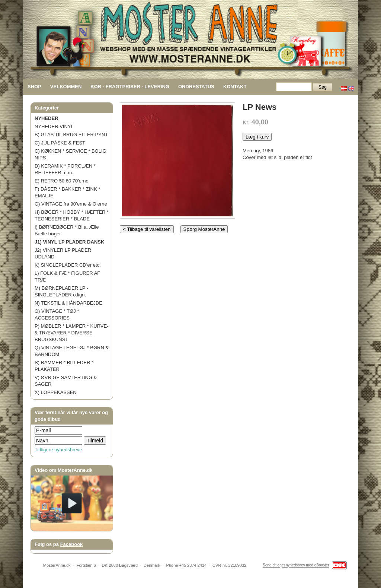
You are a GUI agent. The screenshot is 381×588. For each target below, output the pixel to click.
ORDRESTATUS (196, 87)
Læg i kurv (257, 137)
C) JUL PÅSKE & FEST (60, 143)
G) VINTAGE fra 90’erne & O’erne (71, 204)
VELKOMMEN (66, 87)
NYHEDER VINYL (54, 126)
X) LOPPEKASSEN (56, 392)
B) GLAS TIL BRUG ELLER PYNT (71, 135)
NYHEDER (47, 118)
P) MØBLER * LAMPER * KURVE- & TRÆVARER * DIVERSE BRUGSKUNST (71, 333)
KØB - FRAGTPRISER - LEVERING (130, 87)
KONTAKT (235, 87)
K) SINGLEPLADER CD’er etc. (68, 265)
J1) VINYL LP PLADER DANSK (69, 242)
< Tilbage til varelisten (147, 229)
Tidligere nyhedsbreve (58, 450)
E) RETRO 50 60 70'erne (62, 181)
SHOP (34, 87)
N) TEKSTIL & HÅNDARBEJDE (68, 303)
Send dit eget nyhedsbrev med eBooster (296, 565)
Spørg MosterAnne (204, 229)
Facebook (72, 544)
